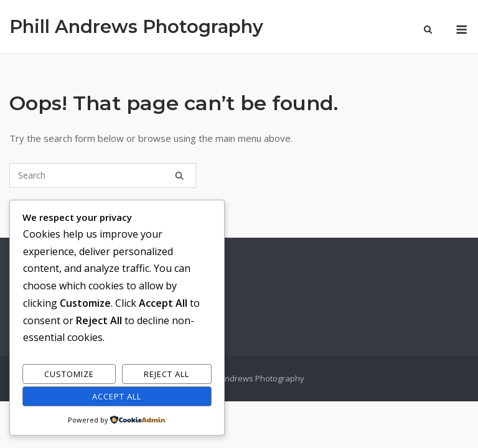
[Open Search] (428, 30)
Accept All (117, 396)
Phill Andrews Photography (136, 26)
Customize (69, 374)
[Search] (179, 175)
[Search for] (103, 175)
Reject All (166, 374)
